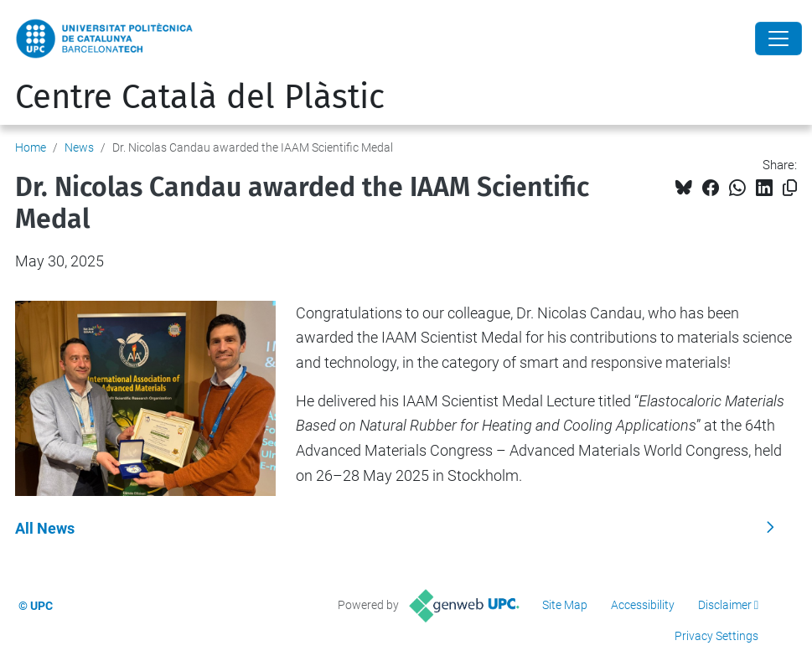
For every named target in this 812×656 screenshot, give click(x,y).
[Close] (778, 39)
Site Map (565, 605)
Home (31, 147)
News (79, 147)
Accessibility (643, 605)
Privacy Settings (716, 636)
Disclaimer (725, 605)
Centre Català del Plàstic (200, 97)
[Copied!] (790, 188)
